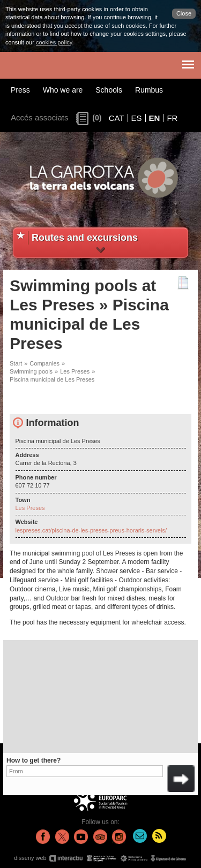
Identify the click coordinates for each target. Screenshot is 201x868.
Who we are (63, 90)
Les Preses (75, 371)
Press (20, 90)
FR (172, 118)
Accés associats (40, 117)
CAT (117, 118)
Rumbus (149, 90)
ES (137, 118)
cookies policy (54, 42)
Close (184, 13)
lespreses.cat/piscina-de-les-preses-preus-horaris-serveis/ (91, 530)
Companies (44, 363)
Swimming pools (31, 371)
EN (155, 118)
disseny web (100, 858)
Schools (109, 90)
